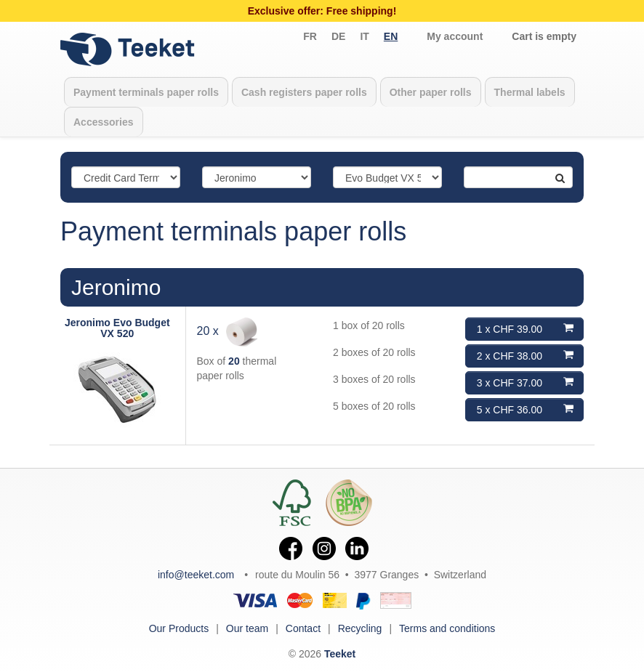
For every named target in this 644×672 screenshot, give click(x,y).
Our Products (179, 628)
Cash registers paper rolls (304, 92)
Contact (303, 628)
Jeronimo (116, 287)
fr (310, 36)
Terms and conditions (447, 628)
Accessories (104, 122)
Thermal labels (530, 92)
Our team (247, 628)
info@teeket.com (196, 575)
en (391, 36)
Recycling (360, 628)
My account (455, 36)
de (338, 36)
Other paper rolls (431, 92)
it (364, 36)
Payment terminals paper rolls (146, 92)
